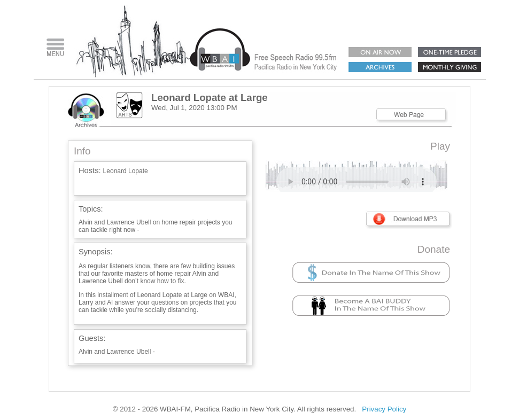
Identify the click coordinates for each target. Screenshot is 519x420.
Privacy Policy (384, 409)
